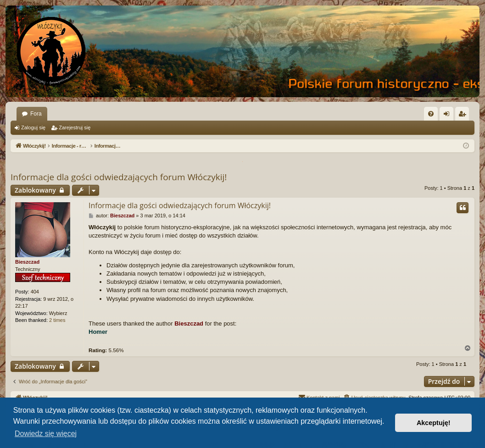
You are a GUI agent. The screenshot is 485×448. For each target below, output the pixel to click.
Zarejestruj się (75, 127)
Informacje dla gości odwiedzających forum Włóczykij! (119, 177)
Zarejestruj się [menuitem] (464, 116)
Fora (36, 114)
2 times (57, 320)
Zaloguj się (33, 127)
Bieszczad (27, 262)
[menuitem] (431, 114)
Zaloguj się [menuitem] (449, 116)
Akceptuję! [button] (434, 423)
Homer (98, 332)
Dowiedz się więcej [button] (46, 434)
